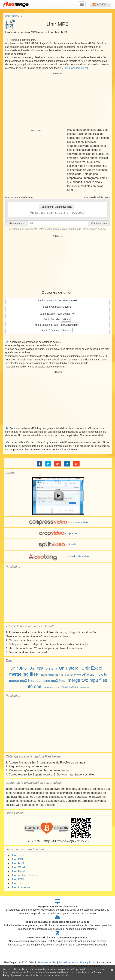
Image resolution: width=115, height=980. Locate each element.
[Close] (112, 970)
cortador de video (58, 556)
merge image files (52, 687)
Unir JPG (19, 668)
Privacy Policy (88, 962)
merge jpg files (23, 674)
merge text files (69, 687)
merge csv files (85, 687)
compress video (58, 522)
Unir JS (17, 883)
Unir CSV (18, 879)
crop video (58, 533)
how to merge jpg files (52, 675)
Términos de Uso (96, 229)
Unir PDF (36, 668)
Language (101, 4)
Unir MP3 (17, 16)
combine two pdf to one (80, 675)
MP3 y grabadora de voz (74, 68)
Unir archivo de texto (25, 875)
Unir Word (69, 668)
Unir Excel (92, 668)
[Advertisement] (58, 101)
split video (58, 544)
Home (7, 16)
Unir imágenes (21, 887)
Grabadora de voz (68, 962)
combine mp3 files (51, 681)
